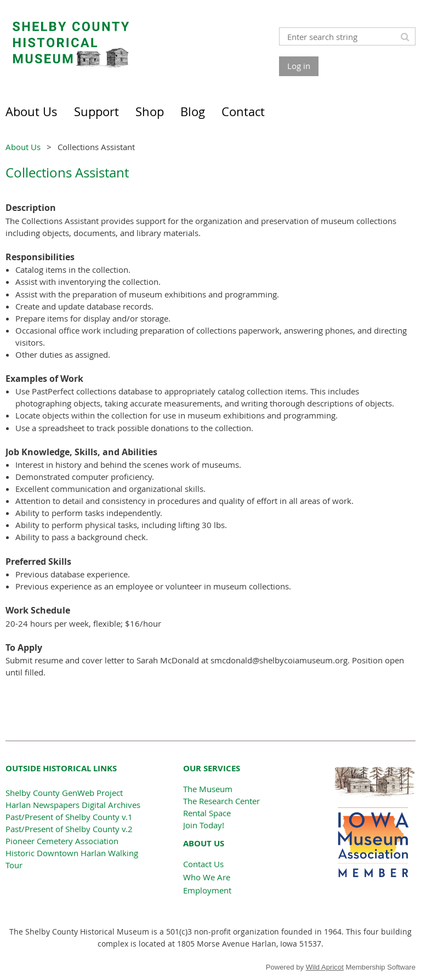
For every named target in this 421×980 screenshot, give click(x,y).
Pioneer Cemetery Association (62, 841)
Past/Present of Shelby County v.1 (69, 817)
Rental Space (207, 813)
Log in (299, 66)
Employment (207, 890)
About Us (23, 147)
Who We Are (207, 877)
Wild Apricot (325, 967)
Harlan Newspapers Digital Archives (73, 805)
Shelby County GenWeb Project (64, 793)
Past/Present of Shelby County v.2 (69, 829)
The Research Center (221, 801)
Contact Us (203, 864)
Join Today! (204, 825)
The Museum (208, 789)
